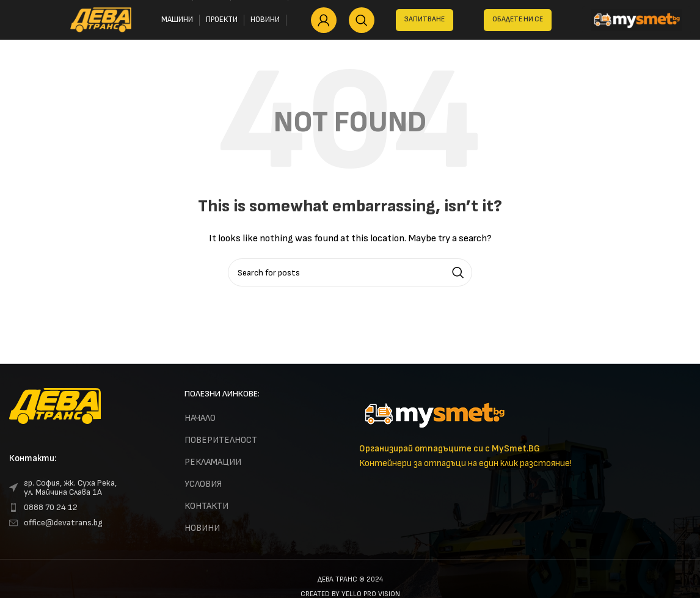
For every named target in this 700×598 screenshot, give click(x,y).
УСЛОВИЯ (203, 484)
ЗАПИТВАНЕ (425, 19)
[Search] (362, 20)
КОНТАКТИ (206, 506)
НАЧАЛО (200, 418)
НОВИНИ (202, 528)
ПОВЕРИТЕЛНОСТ (221, 440)
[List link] (88, 487)
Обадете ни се (518, 19)
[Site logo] (101, 19)
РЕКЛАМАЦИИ (213, 462)
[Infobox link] (525, 429)
